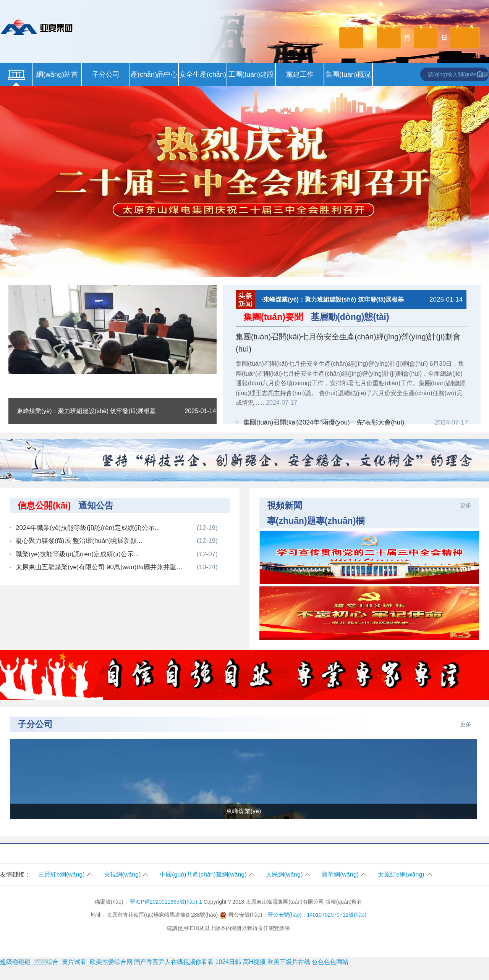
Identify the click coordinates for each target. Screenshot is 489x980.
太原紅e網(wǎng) (401, 874)
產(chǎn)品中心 (154, 74)
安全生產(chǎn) (203, 74)
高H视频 (254, 962)
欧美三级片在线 (289, 962)
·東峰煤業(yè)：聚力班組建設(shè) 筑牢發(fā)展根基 (362, 300)
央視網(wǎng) (122, 874)
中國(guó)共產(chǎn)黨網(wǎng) (203, 874)
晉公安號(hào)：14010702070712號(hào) (317, 915)
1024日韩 (228, 962)
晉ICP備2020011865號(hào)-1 (166, 902)
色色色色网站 (330, 962)
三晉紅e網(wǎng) (62, 874)
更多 (466, 505)
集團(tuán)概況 (348, 74)
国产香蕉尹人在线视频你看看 (174, 962)
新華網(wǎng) (340, 874)
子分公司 (106, 74)
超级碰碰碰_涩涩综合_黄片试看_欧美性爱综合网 (66, 962)
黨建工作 (300, 74)
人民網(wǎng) (284, 874)
